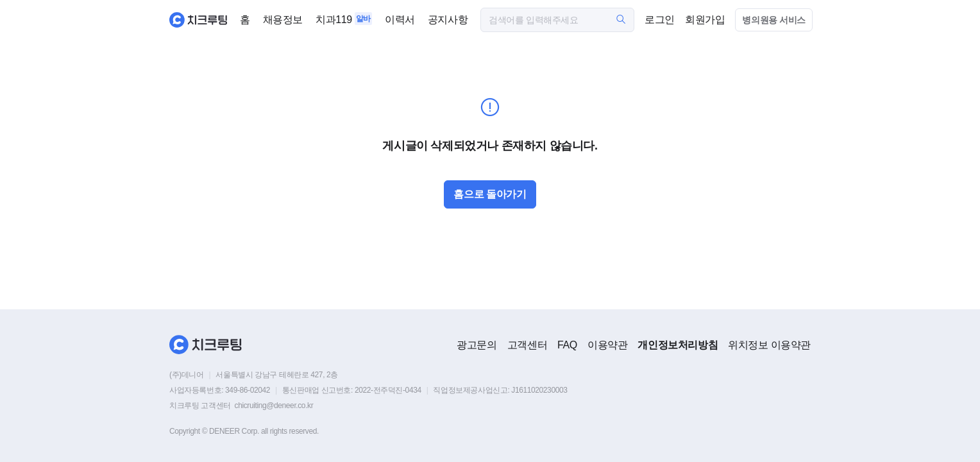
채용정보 (283, 20)
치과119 (334, 20)
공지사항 (448, 20)
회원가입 (705, 20)
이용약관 (607, 345)
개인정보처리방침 (678, 345)
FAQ (567, 345)
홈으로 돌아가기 (490, 194)
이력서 (400, 20)
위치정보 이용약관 (769, 345)
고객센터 (527, 345)
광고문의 (477, 345)
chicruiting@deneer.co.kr (274, 406)
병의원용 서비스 (774, 20)
